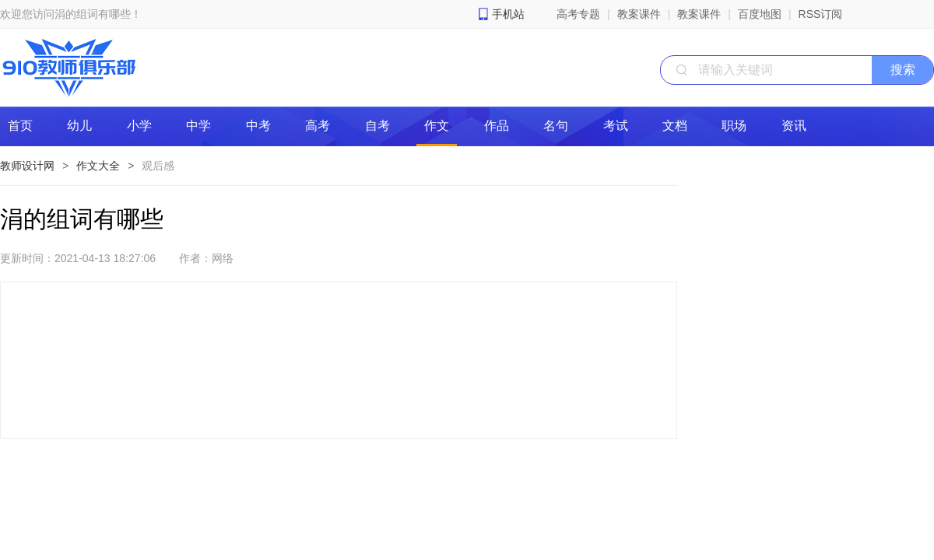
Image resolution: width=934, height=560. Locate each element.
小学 (139, 126)
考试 (616, 126)
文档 (675, 126)
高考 (318, 126)
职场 (734, 126)
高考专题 (578, 14)
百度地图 (760, 14)
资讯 (794, 126)
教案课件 (639, 14)
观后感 (158, 166)
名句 (556, 126)
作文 (437, 126)
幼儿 (79, 126)
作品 (497, 126)
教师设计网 (27, 166)
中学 (198, 126)
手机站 (508, 14)
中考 (258, 126)
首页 (20, 126)
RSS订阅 (821, 14)
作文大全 (98, 166)
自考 (377, 126)
